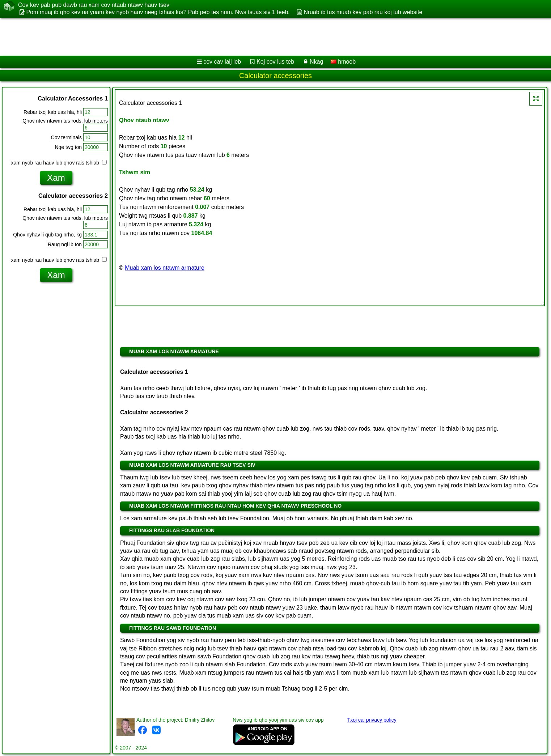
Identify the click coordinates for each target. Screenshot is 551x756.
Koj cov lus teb (275, 62)
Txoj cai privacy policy (372, 720)
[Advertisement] (220, 37)
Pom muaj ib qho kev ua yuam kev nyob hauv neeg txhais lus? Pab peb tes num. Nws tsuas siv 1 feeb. (158, 12)
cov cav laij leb (222, 62)
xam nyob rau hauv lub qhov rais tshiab (59, 163)
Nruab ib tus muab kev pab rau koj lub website (363, 12)
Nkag (316, 62)
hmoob (343, 62)
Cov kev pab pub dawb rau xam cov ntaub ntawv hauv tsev (94, 5)
